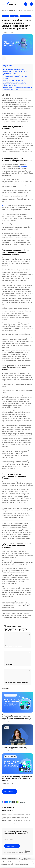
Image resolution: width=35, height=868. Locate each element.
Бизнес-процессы (14, 16)
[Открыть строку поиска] (31, 4)
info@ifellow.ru (7, 817)
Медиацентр (12, 10)
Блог (19, 10)
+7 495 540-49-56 (8, 814)
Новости (13, 758)
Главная (4, 10)
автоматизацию (24, 166)
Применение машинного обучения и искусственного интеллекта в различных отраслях (15, 77)
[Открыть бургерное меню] (3, 4)
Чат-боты (5, 205)
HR (7, 734)
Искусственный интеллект (26, 16)
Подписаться (12, 853)
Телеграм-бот (5, 16)
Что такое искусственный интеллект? (14, 70)
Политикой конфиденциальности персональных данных (17, 858)
